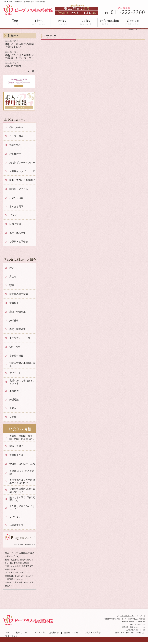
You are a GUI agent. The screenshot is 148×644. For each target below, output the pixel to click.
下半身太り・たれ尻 (20, 338)
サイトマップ (11, 636)
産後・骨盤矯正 (17, 312)
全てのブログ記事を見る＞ (25, 544)
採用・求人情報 (17, 233)
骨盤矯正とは (16, 455)
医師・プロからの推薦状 (22, 180)
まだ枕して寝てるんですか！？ (22, 508)
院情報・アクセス (109, 22)
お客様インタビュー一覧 (22, 171)
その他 (13, 417)
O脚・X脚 (15, 347)
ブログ (13, 215)
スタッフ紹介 (16, 198)
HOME (131, 29)
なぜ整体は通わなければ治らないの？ (22, 490)
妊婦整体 (14, 320)
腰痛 (12, 268)
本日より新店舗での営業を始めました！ (20, 45)
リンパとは (15, 516)
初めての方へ (39, 22)
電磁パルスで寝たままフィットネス (22, 382)
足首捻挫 (14, 391)
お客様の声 (86, 22)
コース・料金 (62, 22)
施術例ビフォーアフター (22, 163)
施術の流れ (15, 145)
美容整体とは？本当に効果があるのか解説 (22, 481)
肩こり (13, 277)
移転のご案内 (13, 66)
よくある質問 (16, 206)
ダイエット (15, 373)
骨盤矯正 (14, 303)
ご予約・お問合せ (133, 22)
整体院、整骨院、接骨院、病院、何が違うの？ (22, 437)
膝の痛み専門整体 (19, 294)
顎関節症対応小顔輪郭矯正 (22, 364)
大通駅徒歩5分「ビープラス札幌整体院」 (74, 643)
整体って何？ (16, 446)
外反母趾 (14, 400)
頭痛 (12, 285)
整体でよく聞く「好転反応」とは (22, 499)
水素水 (13, 408)
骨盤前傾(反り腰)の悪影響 (22, 473)
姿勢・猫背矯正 (17, 329)
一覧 (32, 71)
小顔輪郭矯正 (16, 356)
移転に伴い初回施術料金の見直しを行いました (20, 56)
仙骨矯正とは (16, 525)
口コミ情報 (15, 224)
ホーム (15, 22)
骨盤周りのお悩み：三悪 (22, 464)
